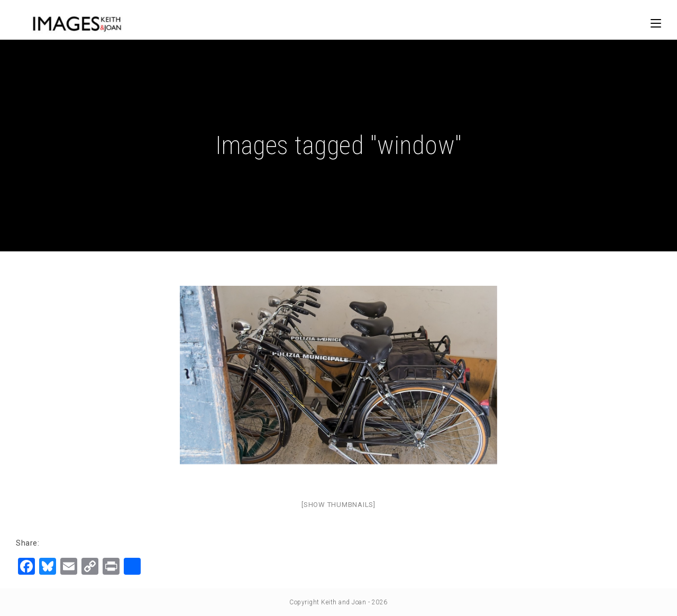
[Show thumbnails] (338, 505)
